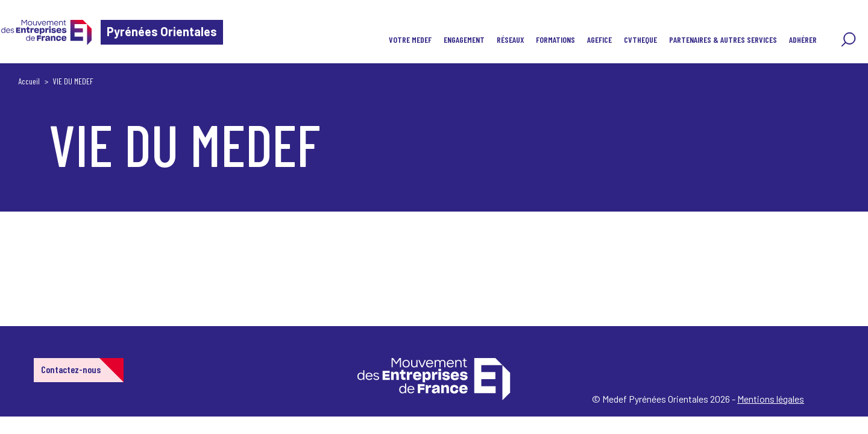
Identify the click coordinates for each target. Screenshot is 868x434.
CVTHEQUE (640, 39)
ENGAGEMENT (464, 39)
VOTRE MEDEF (410, 39)
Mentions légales (771, 399)
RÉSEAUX (510, 39)
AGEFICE (599, 39)
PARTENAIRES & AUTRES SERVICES (723, 39)
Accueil (29, 81)
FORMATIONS (555, 39)
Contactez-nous (71, 369)
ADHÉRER (803, 39)
